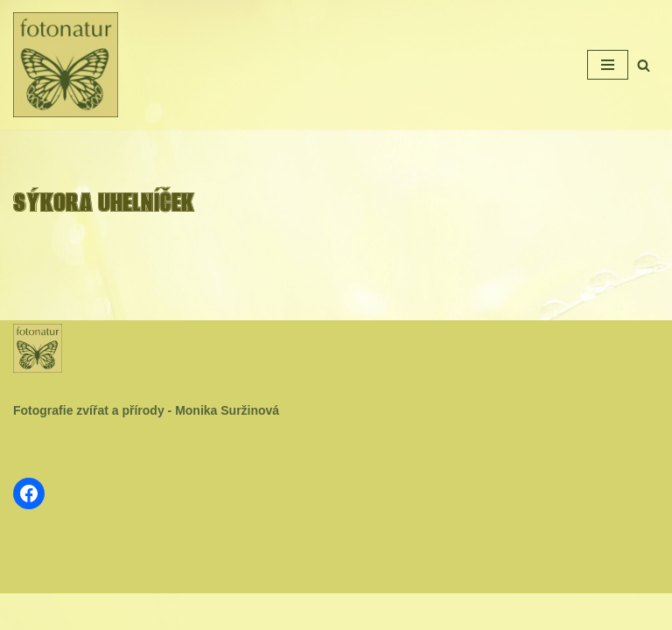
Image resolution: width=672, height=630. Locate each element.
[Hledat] (644, 65)
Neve (278, 611)
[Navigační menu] (608, 65)
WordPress (378, 611)
